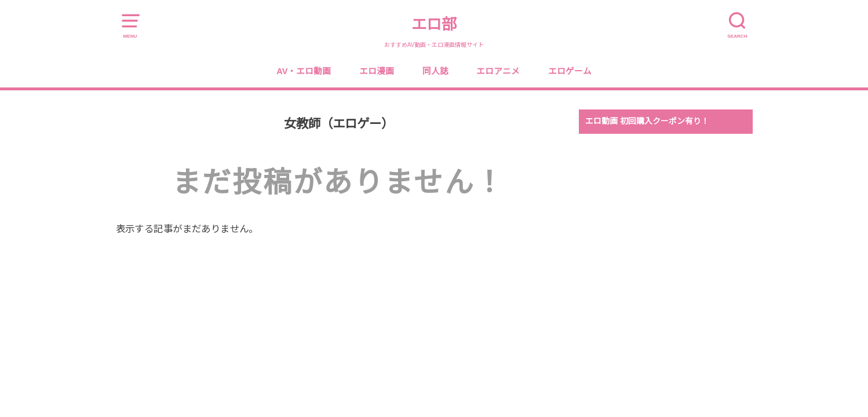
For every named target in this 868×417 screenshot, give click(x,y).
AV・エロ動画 (304, 71)
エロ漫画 (377, 71)
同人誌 (435, 71)
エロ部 (434, 24)
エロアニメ (498, 71)
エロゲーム (570, 71)
